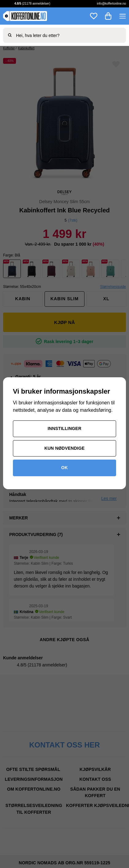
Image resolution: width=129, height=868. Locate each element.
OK (64, 468)
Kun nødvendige (64, 448)
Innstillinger (64, 428)
